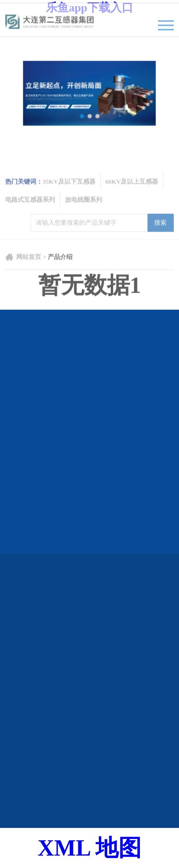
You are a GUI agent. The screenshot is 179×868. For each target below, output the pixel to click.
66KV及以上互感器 (132, 193)
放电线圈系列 (84, 211)
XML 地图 (89, 848)
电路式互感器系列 (30, 211)
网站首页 (29, 269)
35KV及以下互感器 (69, 193)
